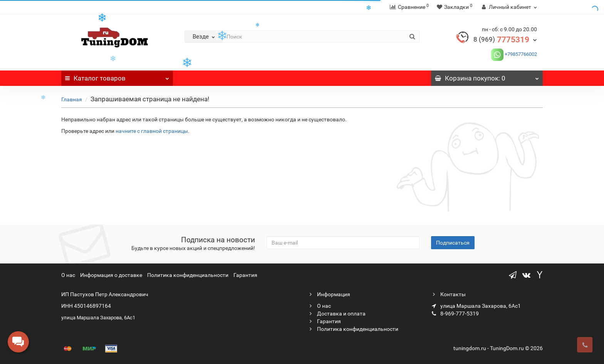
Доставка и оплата (337, 314)
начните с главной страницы (152, 131)
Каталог (117, 76)
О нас (68, 275)
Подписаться (453, 243)
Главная (72, 99)
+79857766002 (520, 54)
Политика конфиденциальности (188, 275)
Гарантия (245, 275)
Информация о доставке (111, 275)
